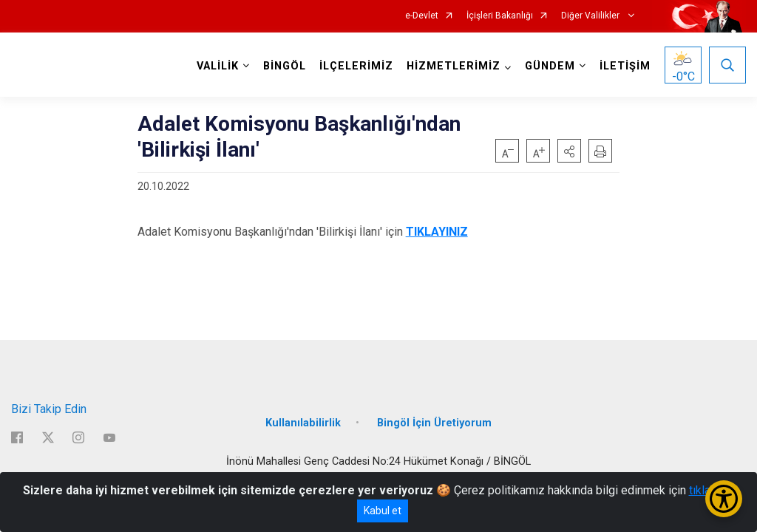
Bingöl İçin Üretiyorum (434, 423)
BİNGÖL (285, 66)
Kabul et (383, 511)
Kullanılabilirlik (303, 423)
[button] (569, 151)
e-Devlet (422, 16)
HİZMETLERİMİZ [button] (454, 66)
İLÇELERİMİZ (356, 66)
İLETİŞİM (625, 66)
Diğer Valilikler (591, 16)
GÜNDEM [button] (550, 66)
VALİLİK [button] (218, 66)
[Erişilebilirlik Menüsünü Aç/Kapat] (724, 499)
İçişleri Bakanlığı (500, 16)
